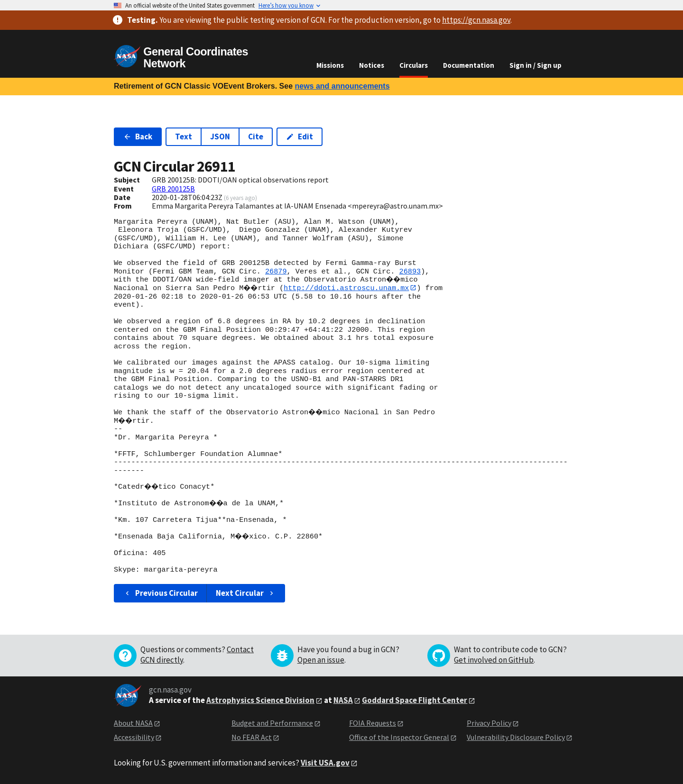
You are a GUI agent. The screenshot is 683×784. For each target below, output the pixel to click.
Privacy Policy (489, 723)
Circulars (414, 65)
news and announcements (342, 86)
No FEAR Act (252, 738)
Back (138, 137)
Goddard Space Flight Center (415, 700)
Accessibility (134, 738)
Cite (256, 137)
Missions (330, 65)
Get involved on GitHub (494, 660)
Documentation (469, 65)
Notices (372, 65)
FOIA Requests (373, 723)
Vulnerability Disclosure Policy (516, 738)
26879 (276, 272)
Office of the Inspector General (399, 738)
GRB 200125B (173, 189)
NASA (343, 700)
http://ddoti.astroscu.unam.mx (350, 288)
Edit (300, 137)
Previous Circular (161, 593)
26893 (410, 272)
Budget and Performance (272, 723)
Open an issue (321, 660)
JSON (220, 137)
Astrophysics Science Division (260, 700)
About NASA (133, 723)
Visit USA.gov (325, 763)
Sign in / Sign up (535, 65)
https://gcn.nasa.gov (476, 20)
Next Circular (246, 593)
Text (184, 137)
